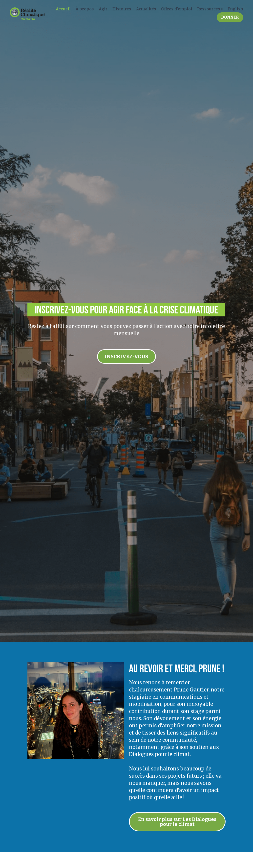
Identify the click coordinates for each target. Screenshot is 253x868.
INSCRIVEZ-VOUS (126, 357)
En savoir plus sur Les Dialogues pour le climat (178, 822)
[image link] (26, 14)
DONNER (229, 18)
